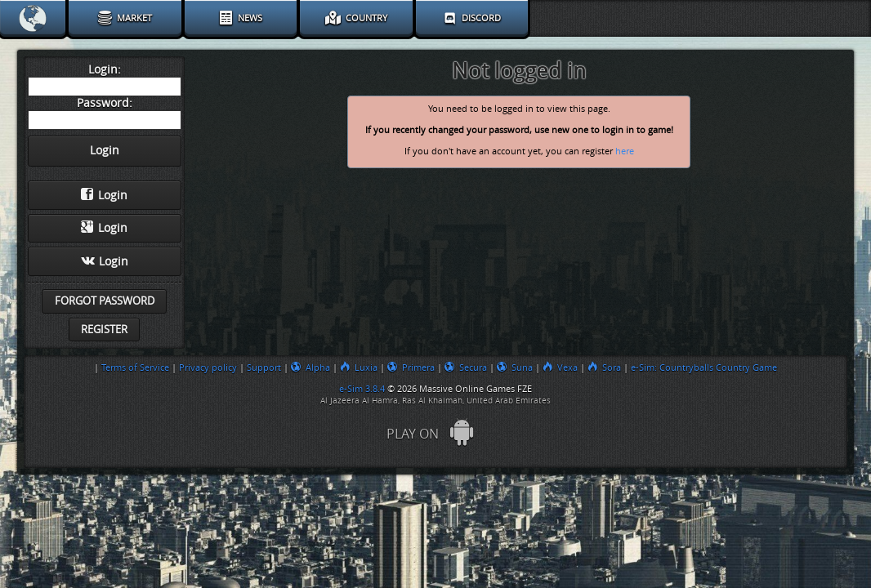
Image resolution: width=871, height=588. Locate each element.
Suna (515, 367)
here (625, 151)
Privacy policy (208, 367)
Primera (411, 367)
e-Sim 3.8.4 (362, 389)
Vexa (560, 367)
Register (104, 330)
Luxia (359, 367)
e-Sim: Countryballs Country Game (704, 367)
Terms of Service (135, 367)
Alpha (310, 367)
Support (264, 367)
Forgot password (105, 301)
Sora (604, 367)
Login (104, 195)
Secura (466, 367)
